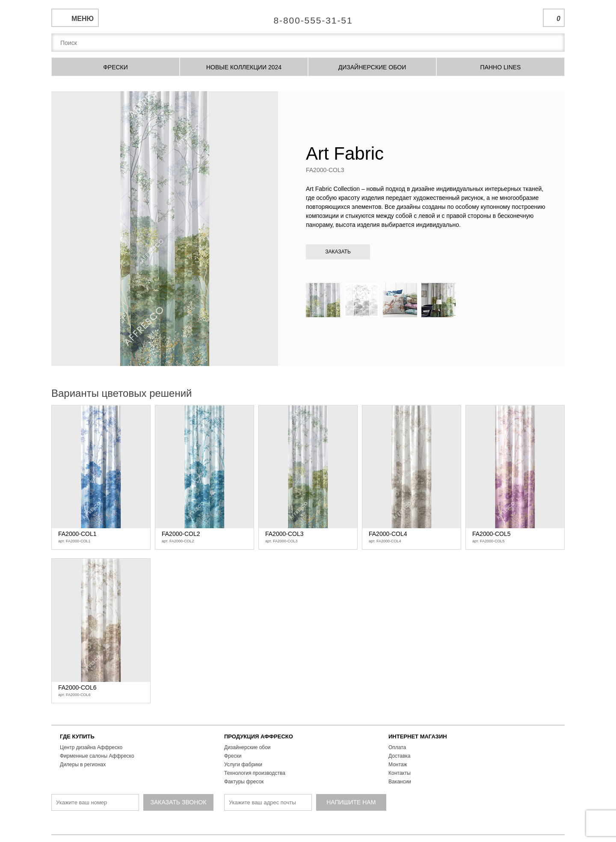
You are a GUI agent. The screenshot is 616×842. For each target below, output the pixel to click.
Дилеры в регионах (83, 765)
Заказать (338, 252)
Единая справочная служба (308, 17)
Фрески (233, 756)
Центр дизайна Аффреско (91, 747)
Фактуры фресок (244, 782)
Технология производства (255, 773)
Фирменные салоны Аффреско (97, 756)
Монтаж (398, 765)
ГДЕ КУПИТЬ (77, 736)
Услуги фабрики (243, 765)
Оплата (397, 747)
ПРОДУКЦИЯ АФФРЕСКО (259, 736)
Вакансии (400, 782)
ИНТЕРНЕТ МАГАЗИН (418, 736)
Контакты (400, 773)
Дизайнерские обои (247, 747)
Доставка (400, 756)
